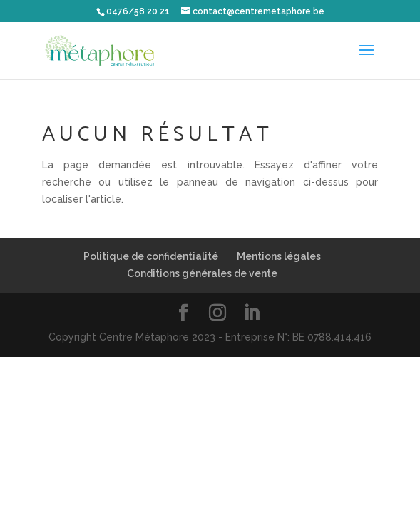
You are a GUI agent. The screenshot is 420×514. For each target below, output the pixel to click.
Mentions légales (279, 256)
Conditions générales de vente (202, 273)
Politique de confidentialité (151, 256)
